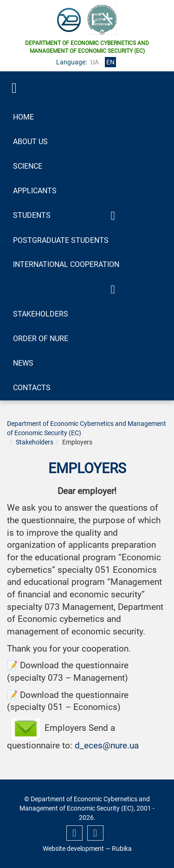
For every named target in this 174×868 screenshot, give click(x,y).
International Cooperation (66, 264)
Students (32, 215)
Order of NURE (41, 339)
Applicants (35, 191)
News (23, 363)
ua (95, 62)
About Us (30, 142)
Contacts (32, 388)
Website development (73, 849)
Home (23, 117)
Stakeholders (41, 314)
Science (28, 166)
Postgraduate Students (61, 240)
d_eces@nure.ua (107, 746)
